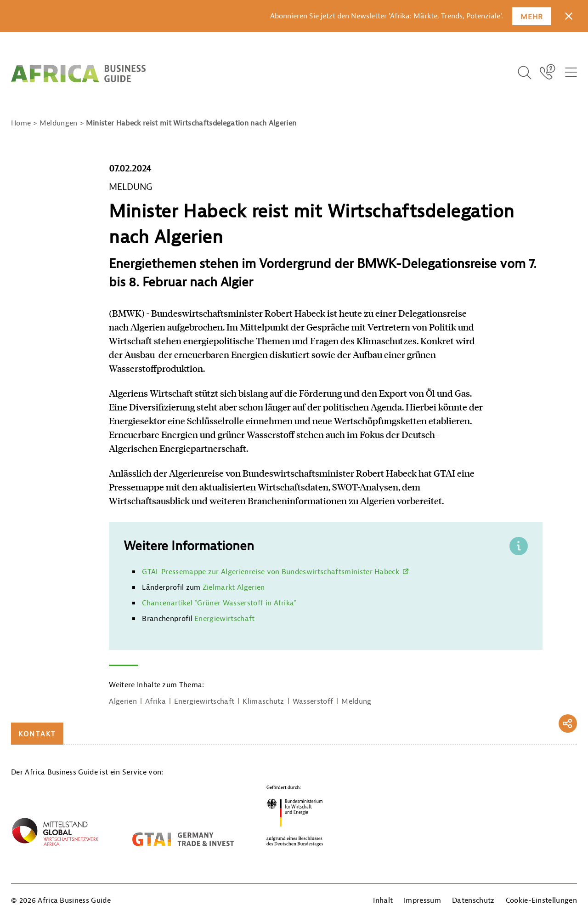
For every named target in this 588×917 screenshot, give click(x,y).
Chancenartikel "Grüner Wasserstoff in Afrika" (219, 603)
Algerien (123, 701)
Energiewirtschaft (224, 619)
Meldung (356, 701)
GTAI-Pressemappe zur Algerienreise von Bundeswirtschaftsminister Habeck (271, 572)
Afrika (155, 701)
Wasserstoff (313, 701)
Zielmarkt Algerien (234, 587)
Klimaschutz (263, 701)
